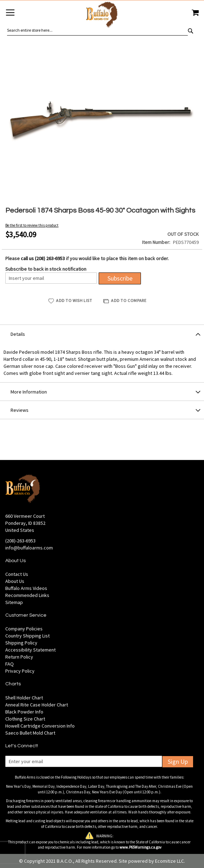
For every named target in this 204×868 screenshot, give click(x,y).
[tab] (102, 334)
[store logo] (102, 16)
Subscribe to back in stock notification (46, 269)
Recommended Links (27, 595)
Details (18, 334)
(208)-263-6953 (20, 541)
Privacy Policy (20, 671)
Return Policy (19, 657)
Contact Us (17, 574)
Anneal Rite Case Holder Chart (37, 705)
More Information (29, 392)
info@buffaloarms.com (29, 548)
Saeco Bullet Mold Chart (30, 733)
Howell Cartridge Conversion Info (40, 726)
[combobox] (97, 30)
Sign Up (178, 762)
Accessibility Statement (30, 650)
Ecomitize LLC (169, 861)
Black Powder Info (24, 712)
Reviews (20, 410)
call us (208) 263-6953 (43, 258)
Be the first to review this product (32, 225)
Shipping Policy (21, 643)
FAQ (10, 664)
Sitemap (14, 602)
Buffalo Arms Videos (26, 588)
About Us (15, 581)
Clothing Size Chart (25, 719)
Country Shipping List (27, 636)
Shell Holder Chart (24, 698)
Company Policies (24, 629)
